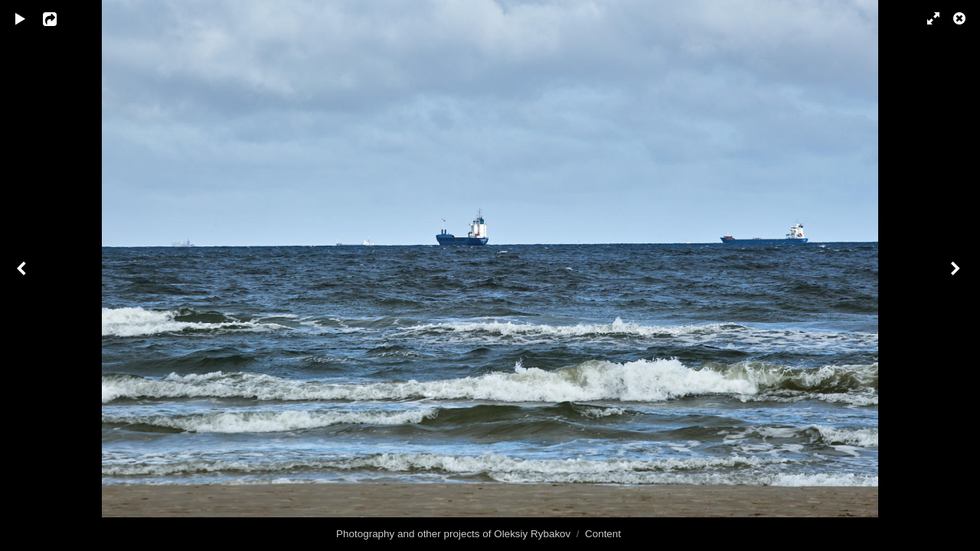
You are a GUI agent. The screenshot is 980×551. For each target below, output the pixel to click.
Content (603, 534)
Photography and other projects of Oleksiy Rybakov (453, 534)
